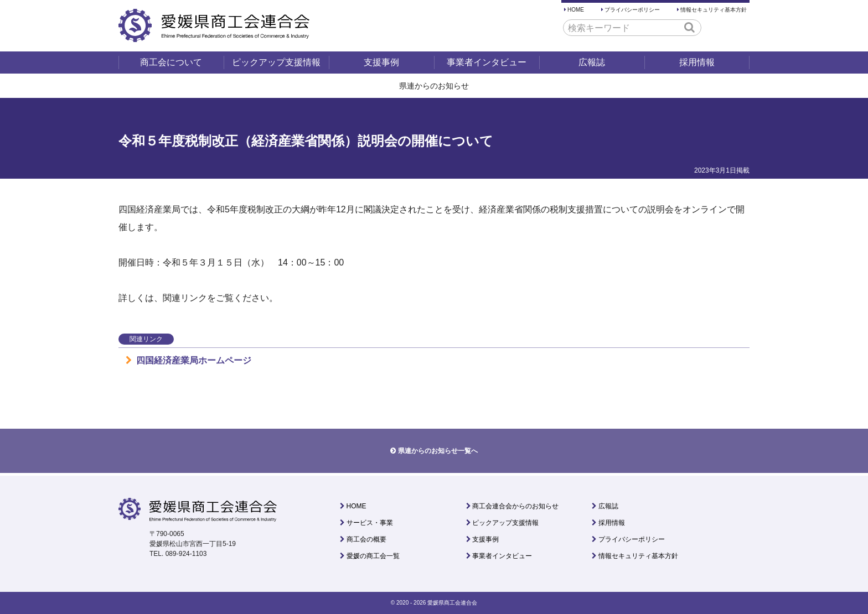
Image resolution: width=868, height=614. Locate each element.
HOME (576, 10)
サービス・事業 (370, 523)
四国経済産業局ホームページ (188, 360)
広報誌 (592, 62)
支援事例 (381, 62)
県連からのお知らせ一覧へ (438, 451)
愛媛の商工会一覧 (373, 556)
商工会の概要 (366, 539)
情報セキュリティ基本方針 (714, 10)
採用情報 (697, 62)
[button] (689, 27)
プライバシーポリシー (632, 10)
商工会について (171, 62)
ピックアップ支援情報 (276, 62)
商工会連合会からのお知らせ (515, 506)
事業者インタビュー (487, 62)
